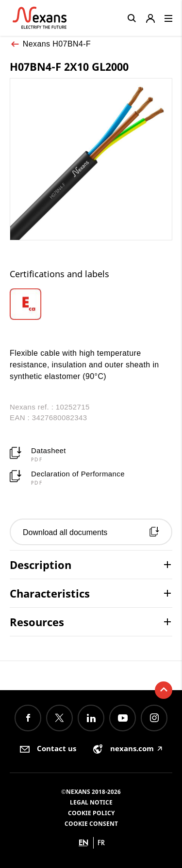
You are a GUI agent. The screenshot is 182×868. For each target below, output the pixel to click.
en (83, 843)
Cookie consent (91, 824)
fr (101, 843)
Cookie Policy (91, 813)
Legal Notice (91, 802)
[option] (37, 304)
